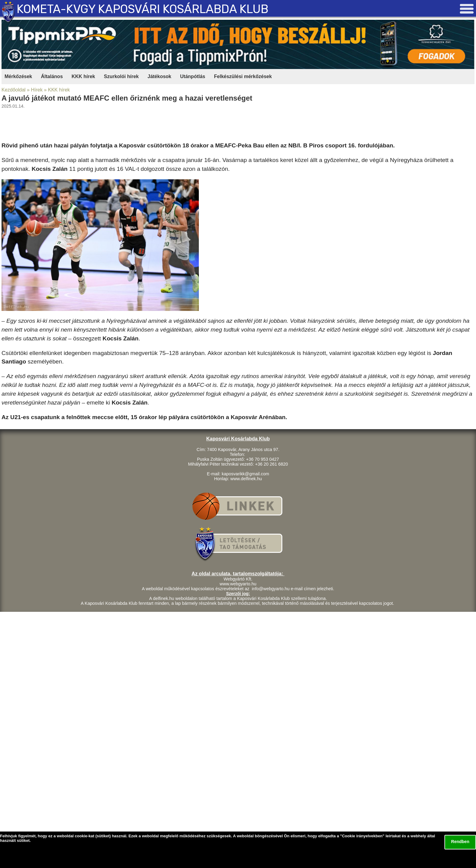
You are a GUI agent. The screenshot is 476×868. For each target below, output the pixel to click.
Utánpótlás (193, 76)
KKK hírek (83, 76)
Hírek (37, 90)
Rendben (460, 842)
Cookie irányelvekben (362, 836)
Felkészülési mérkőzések (243, 76)
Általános (52, 76)
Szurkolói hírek (121, 76)
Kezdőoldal (14, 90)
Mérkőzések (18, 76)
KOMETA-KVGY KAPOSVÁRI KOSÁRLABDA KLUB (143, 9)
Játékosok (159, 76)
